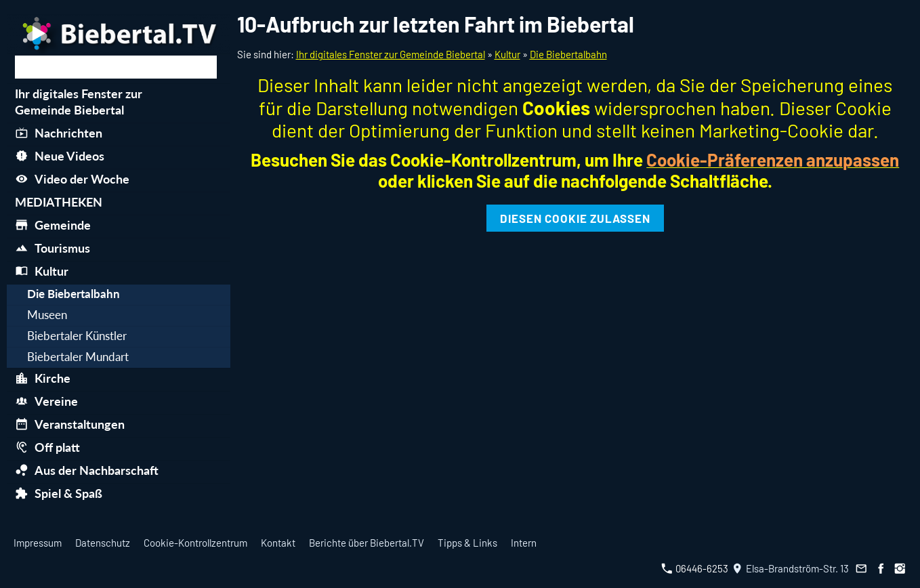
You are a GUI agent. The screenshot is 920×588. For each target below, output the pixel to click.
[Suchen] (116, 67)
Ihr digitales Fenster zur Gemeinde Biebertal (391, 54)
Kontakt (278, 543)
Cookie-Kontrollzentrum (195, 543)
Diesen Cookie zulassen (575, 218)
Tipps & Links (467, 543)
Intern (524, 543)
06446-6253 (695, 568)
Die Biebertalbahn (568, 54)
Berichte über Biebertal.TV (367, 543)
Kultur (507, 54)
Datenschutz (103, 543)
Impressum (38, 543)
